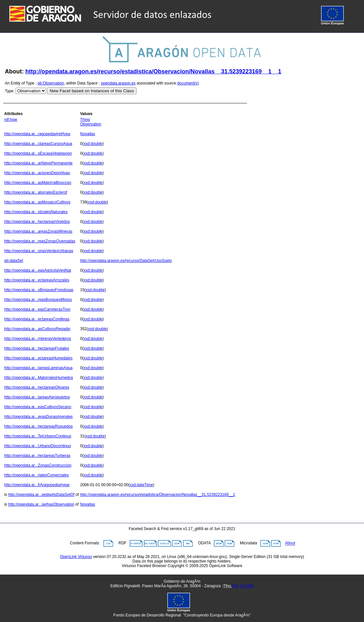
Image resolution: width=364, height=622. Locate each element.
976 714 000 (243, 586)
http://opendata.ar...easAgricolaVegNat (38, 270)
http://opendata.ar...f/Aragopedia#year (37, 485)
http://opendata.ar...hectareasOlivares (37, 387)
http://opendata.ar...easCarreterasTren (37, 309)
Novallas (87, 134)
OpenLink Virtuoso (76, 557)
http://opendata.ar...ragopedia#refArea (37, 134)
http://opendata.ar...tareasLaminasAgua (38, 368)
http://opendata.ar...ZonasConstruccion (38, 465)
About (290, 543)
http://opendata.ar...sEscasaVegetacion (38, 153)
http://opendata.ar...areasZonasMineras (38, 231)
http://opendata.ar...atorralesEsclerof (36, 192)
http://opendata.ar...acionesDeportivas (37, 173)
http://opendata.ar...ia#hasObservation (41, 504)
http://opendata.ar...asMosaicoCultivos (37, 202)
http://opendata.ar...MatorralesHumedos (39, 378)
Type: (10, 91)
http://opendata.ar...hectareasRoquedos (39, 426)
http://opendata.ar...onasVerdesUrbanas (39, 251)
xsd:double (93, 144)
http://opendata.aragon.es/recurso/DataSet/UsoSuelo (126, 261)
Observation (91, 124)
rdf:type (11, 120)
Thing (85, 120)
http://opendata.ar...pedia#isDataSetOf (41, 495)
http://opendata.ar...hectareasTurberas (37, 456)
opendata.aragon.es (118, 83)
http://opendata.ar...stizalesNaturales (36, 212)
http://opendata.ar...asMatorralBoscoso (38, 183)
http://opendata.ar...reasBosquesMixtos (38, 300)
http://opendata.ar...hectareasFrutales (37, 348)
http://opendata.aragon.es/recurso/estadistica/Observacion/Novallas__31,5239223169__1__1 (153, 71)
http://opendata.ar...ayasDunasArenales (39, 417)
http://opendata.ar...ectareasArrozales (37, 280)
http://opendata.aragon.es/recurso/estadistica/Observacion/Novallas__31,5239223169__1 (157, 495)
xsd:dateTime (141, 485)
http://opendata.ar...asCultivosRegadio (37, 329)
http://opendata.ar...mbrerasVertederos (38, 339)
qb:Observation (51, 83)
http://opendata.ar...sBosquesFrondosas (39, 290)
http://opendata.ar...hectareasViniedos (37, 222)
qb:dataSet (14, 261)
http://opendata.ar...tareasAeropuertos (37, 397)
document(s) (188, 83)
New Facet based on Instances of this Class (92, 91)
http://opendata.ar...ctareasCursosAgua (38, 144)
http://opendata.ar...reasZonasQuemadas (40, 241)
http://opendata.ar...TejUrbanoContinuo (38, 436)
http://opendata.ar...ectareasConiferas (37, 319)
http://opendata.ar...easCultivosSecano (38, 407)
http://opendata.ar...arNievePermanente (38, 163)
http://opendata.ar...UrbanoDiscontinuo (38, 446)
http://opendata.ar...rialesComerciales (37, 475)
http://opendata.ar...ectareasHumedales (38, 358)
